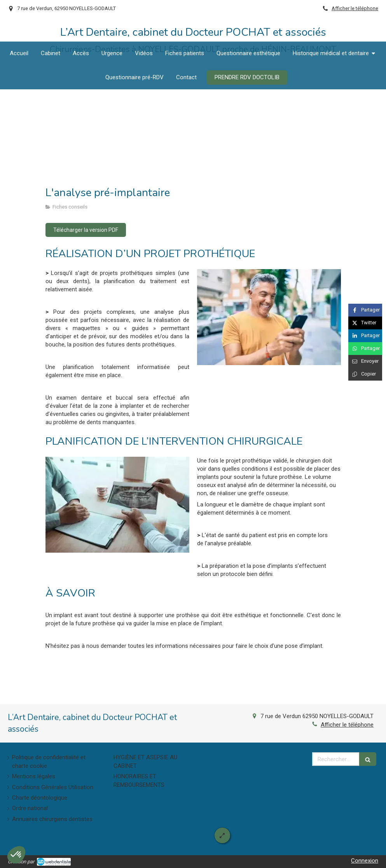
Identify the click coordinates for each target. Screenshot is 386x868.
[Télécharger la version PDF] (86, 230)
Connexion (365, 861)
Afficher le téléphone (355, 8)
